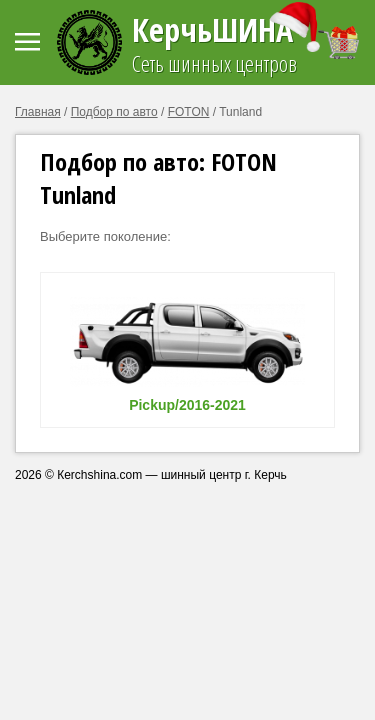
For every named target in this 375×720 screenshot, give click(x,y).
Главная (38, 112)
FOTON (189, 112)
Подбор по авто (114, 112)
